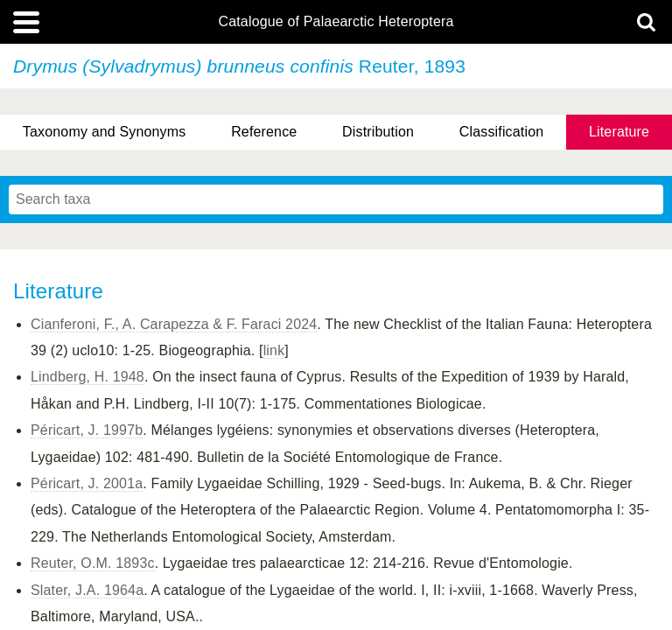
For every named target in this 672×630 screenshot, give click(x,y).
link (274, 350)
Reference (264, 132)
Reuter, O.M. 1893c (93, 563)
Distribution (378, 132)
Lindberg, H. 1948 (87, 377)
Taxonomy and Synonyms (105, 132)
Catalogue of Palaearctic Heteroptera (336, 22)
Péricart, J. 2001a (87, 483)
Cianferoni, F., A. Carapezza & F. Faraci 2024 (174, 324)
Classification (502, 132)
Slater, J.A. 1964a (87, 590)
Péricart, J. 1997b (87, 430)
